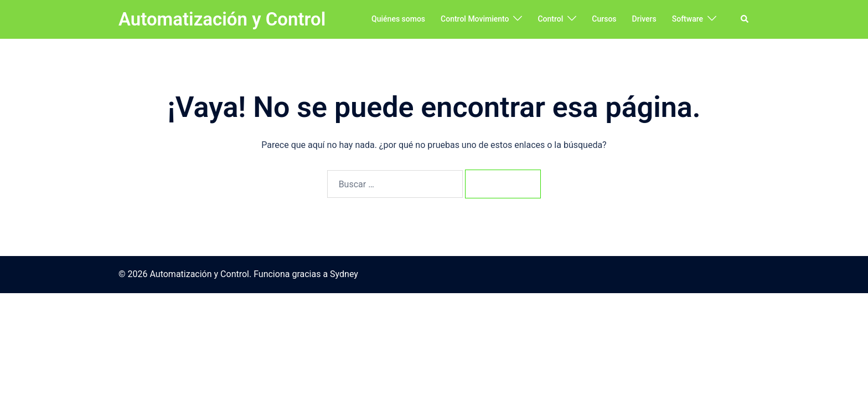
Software (688, 19)
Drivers (644, 19)
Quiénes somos (398, 19)
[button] (745, 19)
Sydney (344, 275)
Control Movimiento (475, 19)
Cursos (604, 19)
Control (550, 19)
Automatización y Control (222, 19)
